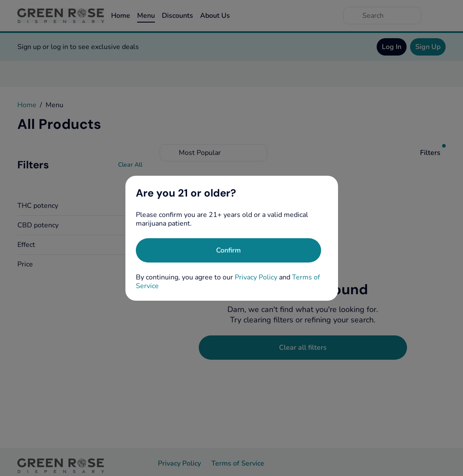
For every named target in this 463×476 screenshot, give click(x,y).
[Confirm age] (228, 250)
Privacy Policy (256, 277)
